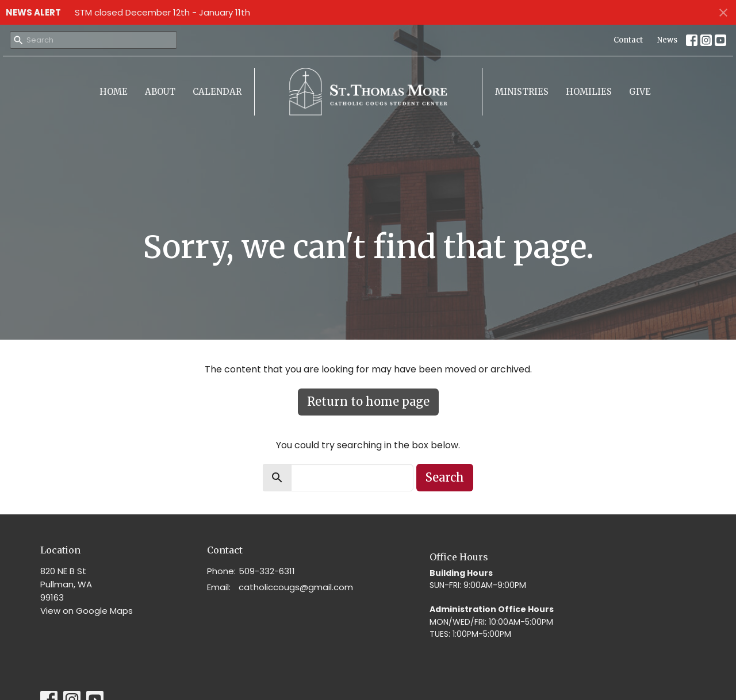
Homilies (589, 92)
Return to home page (368, 401)
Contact (628, 40)
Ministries (522, 92)
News (667, 40)
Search (445, 477)
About (160, 92)
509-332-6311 (267, 571)
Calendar (217, 92)
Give (640, 92)
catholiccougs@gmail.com (296, 587)
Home (114, 92)
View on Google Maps (87, 611)
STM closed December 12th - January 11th (162, 12)
